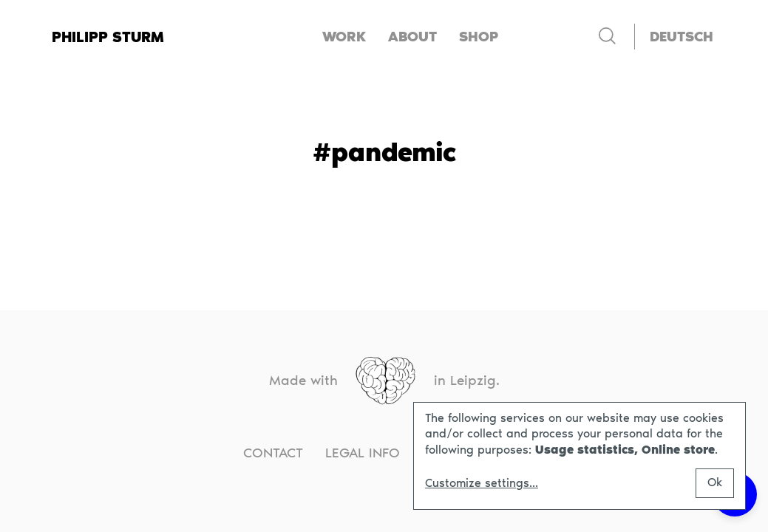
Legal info (363, 453)
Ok (715, 482)
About (412, 37)
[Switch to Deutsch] (682, 37)
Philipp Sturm (108, 37)
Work (344, 37)
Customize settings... (482, 483)
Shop (479, 37)
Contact (273, 453)
